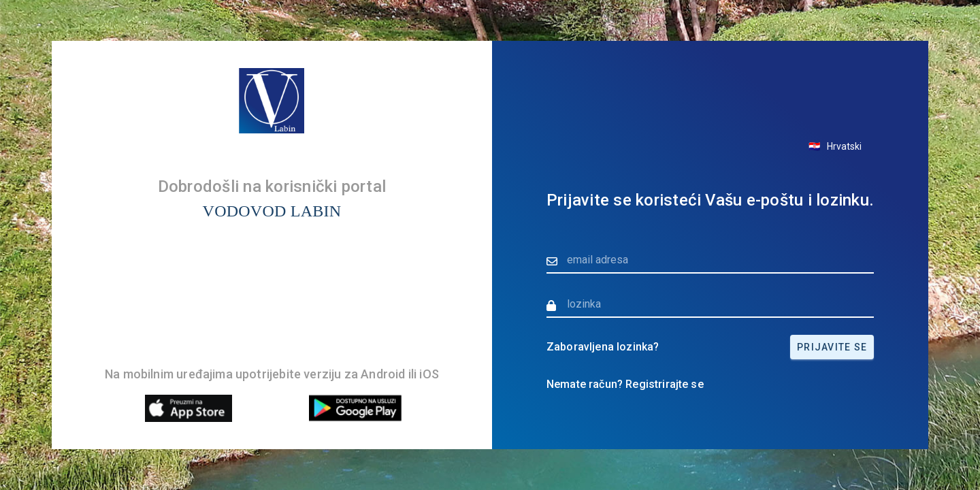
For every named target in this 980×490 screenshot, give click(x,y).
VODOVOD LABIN (272, 211)
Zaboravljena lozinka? (603, 347)
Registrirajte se (665, 384)
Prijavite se (832, 347)
